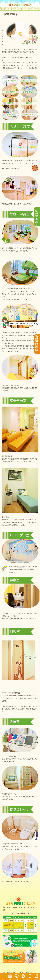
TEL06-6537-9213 (20, 913)
